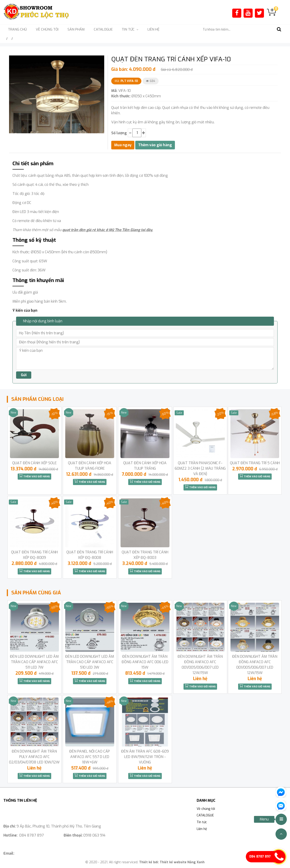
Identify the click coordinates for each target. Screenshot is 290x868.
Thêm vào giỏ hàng (34, 476)
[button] (100, 60)
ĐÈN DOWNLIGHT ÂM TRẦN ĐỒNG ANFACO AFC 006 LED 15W (145, 662)
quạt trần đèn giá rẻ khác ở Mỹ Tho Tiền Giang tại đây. (108, 230)
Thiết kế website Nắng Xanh (182, 862)
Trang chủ (17, 29)
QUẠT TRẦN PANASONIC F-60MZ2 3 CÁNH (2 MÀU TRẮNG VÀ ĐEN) (200, 468)
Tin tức (202, 822)
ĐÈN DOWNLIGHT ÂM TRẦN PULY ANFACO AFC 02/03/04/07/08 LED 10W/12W (34, 757)
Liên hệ (153, 29)
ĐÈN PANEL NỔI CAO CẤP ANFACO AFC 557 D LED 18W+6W (90, 757)
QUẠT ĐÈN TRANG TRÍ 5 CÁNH (255, 463)
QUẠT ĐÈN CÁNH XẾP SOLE (34, 463)
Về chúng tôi (47, 29)
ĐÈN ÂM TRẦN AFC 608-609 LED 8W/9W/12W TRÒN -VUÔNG (145, 757)
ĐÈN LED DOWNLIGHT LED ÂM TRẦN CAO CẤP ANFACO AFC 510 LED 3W (90, 662)
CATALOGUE (103, 29)
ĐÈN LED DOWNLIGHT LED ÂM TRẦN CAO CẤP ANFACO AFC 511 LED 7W (34, 662)
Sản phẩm (76, 29)
